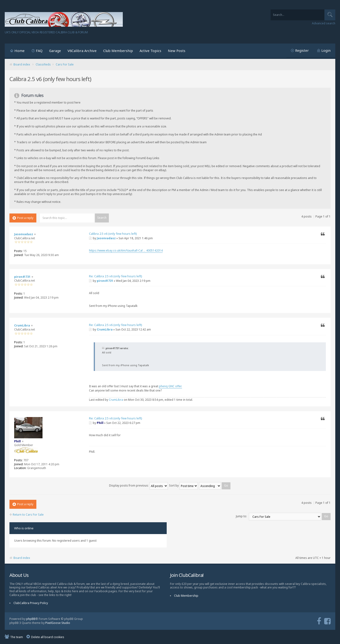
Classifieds (43, 64)
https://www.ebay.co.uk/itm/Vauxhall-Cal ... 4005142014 (126, 250)
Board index (22, 64)
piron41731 (105, 281)
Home (19, 51)
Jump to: (241, 516)
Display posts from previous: (138, 485)
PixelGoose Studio (58, 623)
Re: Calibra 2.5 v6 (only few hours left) (116, 276)
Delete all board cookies (48, 637)
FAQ (39, 51)
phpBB (31, 619)
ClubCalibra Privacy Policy (31, 603)
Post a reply (23, 218)
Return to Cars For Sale (27, 515)
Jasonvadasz (106, 238)
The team (17, 637)
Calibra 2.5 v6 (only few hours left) (113, 234)
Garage (55, 51)
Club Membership (118, 51)
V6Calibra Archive (82, 51)
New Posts (177, 51)
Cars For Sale (65, 64)
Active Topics (150, 51)
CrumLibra (105, 329)
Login (326, 50)
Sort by (183, 485)
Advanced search (324, 23)
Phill (100, 423)
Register (302, 50)
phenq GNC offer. (170, 386)
